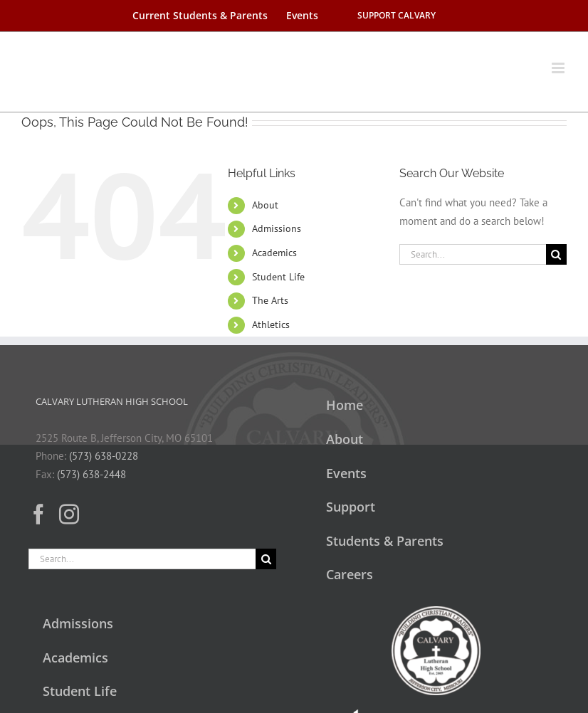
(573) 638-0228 (104, 456)
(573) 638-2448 (91, 474)
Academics (274, 253)
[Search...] (473, 254)
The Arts (270, 300)
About (265, 205)
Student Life (278, 277)
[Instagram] (69, 514)
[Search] (556, 254)
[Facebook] (38, 514)
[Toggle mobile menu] (559, 61)
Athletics (271, 324)
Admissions (277, 228)
